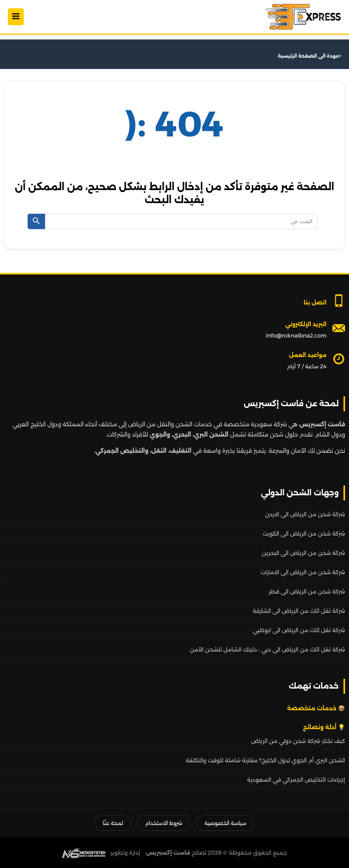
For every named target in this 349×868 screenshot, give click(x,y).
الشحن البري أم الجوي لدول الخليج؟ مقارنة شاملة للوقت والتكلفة (266, 760)
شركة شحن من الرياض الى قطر (307, 592)
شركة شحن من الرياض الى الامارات (303, 572)
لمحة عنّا (113, 823)
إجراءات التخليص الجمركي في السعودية (296, 780)
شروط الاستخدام (164, 823)
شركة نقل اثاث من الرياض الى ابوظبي (299, 630)
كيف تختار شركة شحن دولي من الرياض (298, 741)
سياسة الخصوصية (225, 823)
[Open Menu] (16, 17)
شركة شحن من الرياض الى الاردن (305, 514)
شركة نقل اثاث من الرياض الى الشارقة (299, 611)
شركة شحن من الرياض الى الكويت (304, 534)
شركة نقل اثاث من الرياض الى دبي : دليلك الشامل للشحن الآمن (267, 650)
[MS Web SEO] (84, 853)
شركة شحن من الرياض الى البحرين (303, 553)
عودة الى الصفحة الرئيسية (308, 56)
